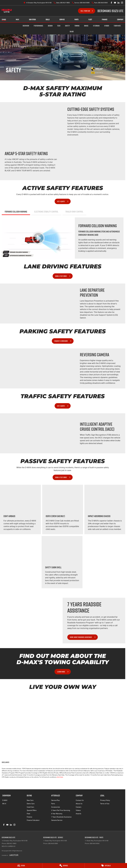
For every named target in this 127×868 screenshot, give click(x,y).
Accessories (56, 807)
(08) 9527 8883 (12, 844)
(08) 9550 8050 (95, 844)
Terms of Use (105, 804)
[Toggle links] (10, 855)
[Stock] (21, 866)
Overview (26, 26)
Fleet (90, 19)
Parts (76, 19)
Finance (105, 19)
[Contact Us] (38, 3)
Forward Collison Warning (16, 212)
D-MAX (5, 800)
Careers (79, 807)
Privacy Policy (105, 800)
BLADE (72, 31)
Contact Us (80, 800)
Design (50, 26)
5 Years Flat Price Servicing (61, 810)
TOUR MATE (117, 26)
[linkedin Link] (118, 3)
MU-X (4, 804)
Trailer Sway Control (74, 212)
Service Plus (55, 800)
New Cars (30, 800)
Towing (77, 26)
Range (86, 26)
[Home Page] (7, 11)
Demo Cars (31, 804)
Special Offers (32, 810)
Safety (67, 26)
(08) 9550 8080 (53, 844)
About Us (79, 804)
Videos (78, 810)
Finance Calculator (33, 820)
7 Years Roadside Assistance (61, 817)
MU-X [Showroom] (17, 19)
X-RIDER (107, 26)
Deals (48, 19)
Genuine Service (57, 820)
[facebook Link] (111, 3)
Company (120, 19)
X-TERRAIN (96, 26)
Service (62, 19)
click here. (60, 777)
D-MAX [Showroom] (4, 19)
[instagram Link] (122, 3)
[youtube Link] (115, 3)
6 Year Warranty (57, 814)
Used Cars (30, 807)
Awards (78, 814)
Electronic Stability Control (46, 212)
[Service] (64, 866)
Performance (38, 26)
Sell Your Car (85, 11)
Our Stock (32, 19)
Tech (59, 26)
